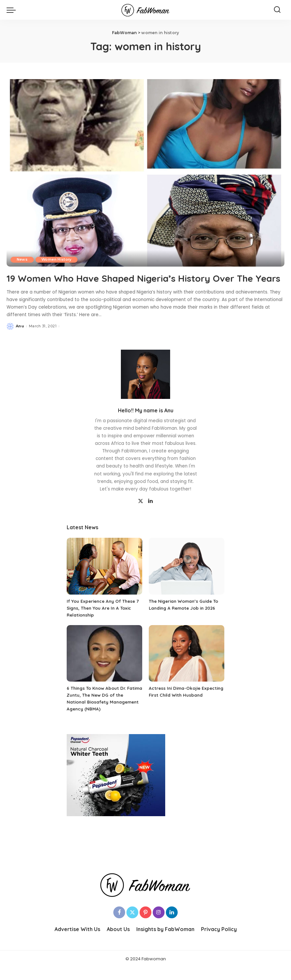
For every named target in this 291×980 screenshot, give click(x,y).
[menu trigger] (13, 10)
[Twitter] (141, 514)
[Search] (277, 10)
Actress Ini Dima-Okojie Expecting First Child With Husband (179, 708)
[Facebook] (119, 925)
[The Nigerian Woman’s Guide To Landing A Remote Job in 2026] (187, 579)
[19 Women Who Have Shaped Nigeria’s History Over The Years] (145, 173)
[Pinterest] (145, 925)
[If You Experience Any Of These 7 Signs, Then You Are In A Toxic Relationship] (104, 579)
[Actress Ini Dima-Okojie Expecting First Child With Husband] (187, 666)
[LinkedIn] (150, 514)
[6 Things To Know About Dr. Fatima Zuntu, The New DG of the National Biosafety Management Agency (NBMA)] (104, 666)
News (22, 259)
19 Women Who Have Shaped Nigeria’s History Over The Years (137, 284)
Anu (20, 338)
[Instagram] (159, 925)
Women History (58, 259)
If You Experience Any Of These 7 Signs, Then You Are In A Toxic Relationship (103, 621)
